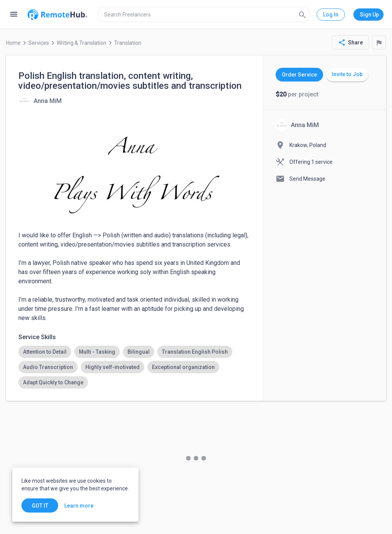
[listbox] (135, 367)
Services (39, 43)
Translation (128, 43)
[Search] (302, 15)
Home (13, 43)
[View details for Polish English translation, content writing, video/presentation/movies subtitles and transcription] (40, 101)
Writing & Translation (82, 43)
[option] (45, 352)
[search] (204, 15)
